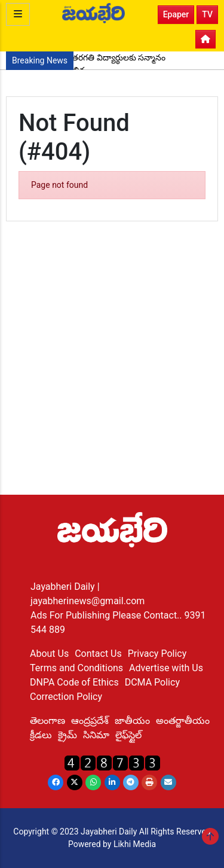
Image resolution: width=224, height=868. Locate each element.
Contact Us (98, 654)
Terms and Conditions (76, 668)
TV (207, 14)
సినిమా (96, 735)
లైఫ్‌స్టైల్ (128, 735)
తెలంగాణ (47, 721)
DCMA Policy (152, 682)
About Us (49, 654)
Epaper (176, 14)
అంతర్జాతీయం (183, 721)
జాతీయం (132, 721)
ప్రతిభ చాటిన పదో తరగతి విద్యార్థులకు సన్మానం (89, 57)
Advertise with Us (166, 668)
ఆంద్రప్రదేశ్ (90, 721)
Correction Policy (66, 697)
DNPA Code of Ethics (74, 682)
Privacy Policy (157, 654)
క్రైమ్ (67, 735)
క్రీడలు (41, 735)
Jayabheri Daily (64, 587)
